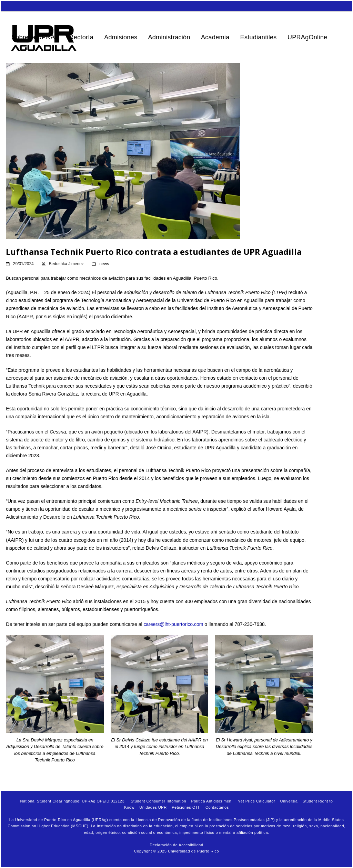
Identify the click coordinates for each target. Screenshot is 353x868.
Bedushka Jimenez (66, 264)
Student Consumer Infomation (158, 801)
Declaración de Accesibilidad (176, 845)
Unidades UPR (153, 807)
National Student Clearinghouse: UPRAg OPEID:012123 (72, 801)
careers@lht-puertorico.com (174, 624)
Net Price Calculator (256, 801)
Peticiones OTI (185, 807)
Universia (289, 801)
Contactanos (217, 807)
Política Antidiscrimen (211, 801)
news (104, 264)
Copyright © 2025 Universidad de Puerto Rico (176, 851)
